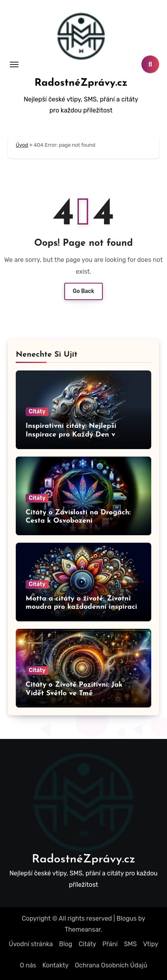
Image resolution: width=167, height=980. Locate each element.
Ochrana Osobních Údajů (111, 965)
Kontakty (56, 965)
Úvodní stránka (31, 944)
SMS (131, 944)
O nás (28, 965)
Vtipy (150, 944)
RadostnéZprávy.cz (81, 83)
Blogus (127, 918)
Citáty (37, 412)
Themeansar (83, 929)
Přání (110, 944)
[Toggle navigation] (14, 64)
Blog (66, 944)
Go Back (84, 291)
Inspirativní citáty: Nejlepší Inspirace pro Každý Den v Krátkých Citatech (71, 435)
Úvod (22, 145)
